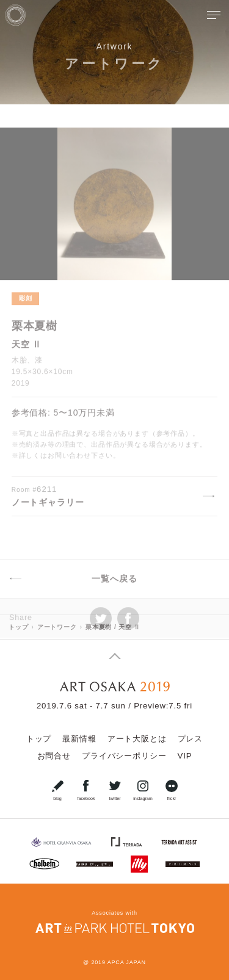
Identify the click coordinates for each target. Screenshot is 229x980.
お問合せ (54, 756)
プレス (191, 739)
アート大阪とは (137, 739)
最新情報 (79, 739)
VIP (184, 756)
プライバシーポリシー (124, 756)
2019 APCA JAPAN (118, 962)
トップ (39, 739)
